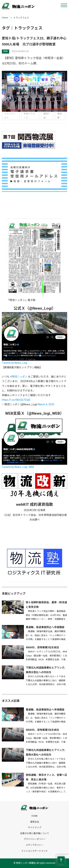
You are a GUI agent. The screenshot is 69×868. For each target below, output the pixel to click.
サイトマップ (35, 828)
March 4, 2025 (46, 404)
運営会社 (35, 822)
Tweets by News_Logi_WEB (18, 467)
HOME (35, 816)
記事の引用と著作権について (35, 833)
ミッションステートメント (35, 851)
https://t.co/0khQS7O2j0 (16, 400)
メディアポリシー (34, 845)
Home (5, 18)
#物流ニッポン (19, 377)
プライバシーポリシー (35, 839)
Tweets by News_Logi (15, 363)
